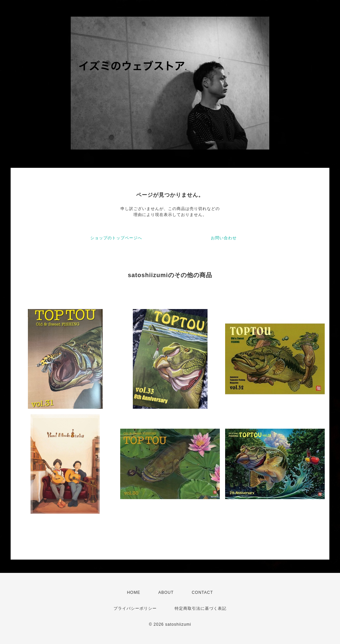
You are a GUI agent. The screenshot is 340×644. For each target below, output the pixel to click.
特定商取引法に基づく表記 (201, 608)
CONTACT (202, 592)
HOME (133, 592)
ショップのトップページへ (116, 238)
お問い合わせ (224, 238)
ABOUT (166, 592)
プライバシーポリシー (135, 608)
